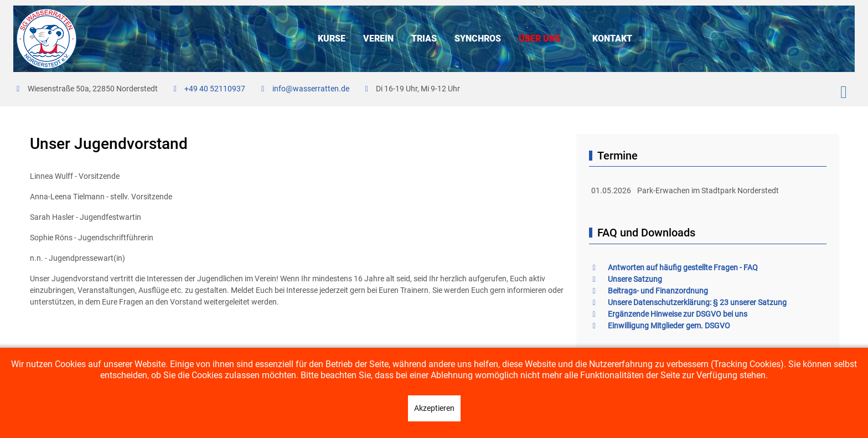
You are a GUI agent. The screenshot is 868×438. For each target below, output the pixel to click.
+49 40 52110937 (215, 89)
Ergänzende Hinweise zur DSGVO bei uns (668, 314)
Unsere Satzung (626, 279)
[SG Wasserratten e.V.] (46, 39)
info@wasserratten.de (311, 89)
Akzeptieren (434, 408)
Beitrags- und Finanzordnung (649, 291)
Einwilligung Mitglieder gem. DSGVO (660, 326)
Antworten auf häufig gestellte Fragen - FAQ (673, 267)
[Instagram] (844, 92)
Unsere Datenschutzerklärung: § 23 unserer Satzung (688, 302)
